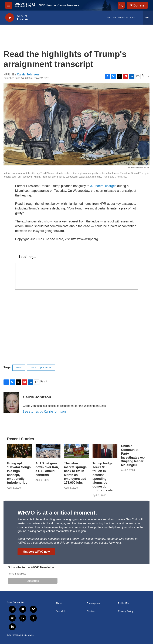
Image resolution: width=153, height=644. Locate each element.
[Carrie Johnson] (11, 402)
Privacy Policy (126, 611)
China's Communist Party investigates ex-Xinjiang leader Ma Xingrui (133, 456)
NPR (19, 368)
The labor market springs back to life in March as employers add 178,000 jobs (75, 473)
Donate (139, 5)
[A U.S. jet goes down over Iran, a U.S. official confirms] (48, 451)
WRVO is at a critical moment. (57, 513)
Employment (94, 603)
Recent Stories (21, 439)
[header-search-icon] (121, 5)
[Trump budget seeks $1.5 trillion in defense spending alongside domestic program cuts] (105, 451)
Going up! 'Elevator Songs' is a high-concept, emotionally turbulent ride (19, 473)
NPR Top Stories (41, 368)
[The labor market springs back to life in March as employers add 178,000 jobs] (76, 451)
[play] (10, 18)
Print (145, 75)
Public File (124, 603)
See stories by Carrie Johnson (44, 411)
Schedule (61, 611)
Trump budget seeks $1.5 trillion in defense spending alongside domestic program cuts (103, 477)
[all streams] (148, 18)
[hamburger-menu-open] (9, 5)
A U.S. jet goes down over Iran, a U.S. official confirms (47, 469)
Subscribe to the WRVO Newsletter (31, 567)
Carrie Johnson (28, 74)
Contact (91, 611)
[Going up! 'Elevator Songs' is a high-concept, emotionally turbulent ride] (20, 451)
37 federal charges (103, 186)
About (59, 603)
